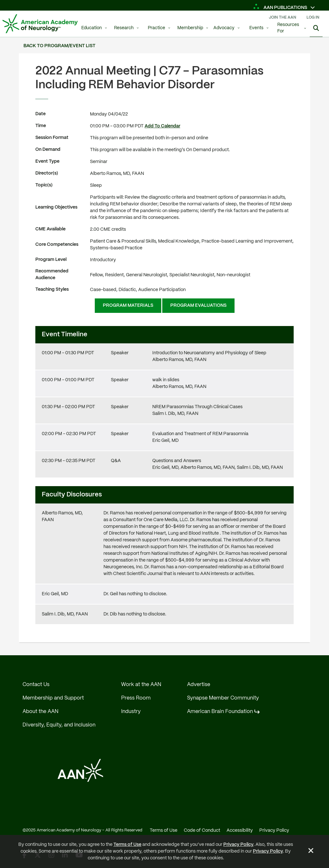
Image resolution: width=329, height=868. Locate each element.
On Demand (48, 150)
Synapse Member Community (223, 698)
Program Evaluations (198, 305)
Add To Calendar (162, 126)
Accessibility (240, 830)
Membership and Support (53, 698)
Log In (313, 17)
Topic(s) (44, 185)
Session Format (52, 138)
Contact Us (36, 685)
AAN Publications (281, 8)
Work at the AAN (141, 685)
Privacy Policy (238, 845)
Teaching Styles (52, 289)
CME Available (50, 229)
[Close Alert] (311, 852)
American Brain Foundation (220, 712)
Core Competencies (57, 245)
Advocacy (224, 28)
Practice (156, 28)
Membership (190, 28)
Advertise (199, 685)
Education (92, 28)
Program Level (51, 260)
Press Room (136, 698)
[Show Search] (316, 29)
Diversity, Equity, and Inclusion (59, 725)
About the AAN (40, 712)
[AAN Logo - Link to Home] (40, 24)
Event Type (47, 161)
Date (40, 114)
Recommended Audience (52, 275)
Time (41, 126)
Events (256, 28)
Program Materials (128, 305)
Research (124, 28)
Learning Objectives (56, 207)
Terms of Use (127, 845)
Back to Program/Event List (59, 46)
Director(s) (47, 173)
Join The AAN (283, 17)
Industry (131, 712)
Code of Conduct (202, 830)
